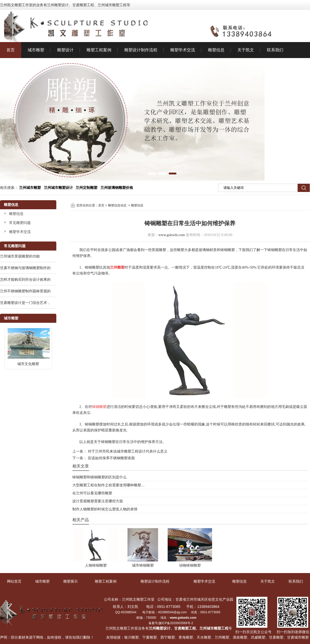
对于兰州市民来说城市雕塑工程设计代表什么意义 (127, 451)
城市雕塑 (36, 50)
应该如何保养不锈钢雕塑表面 (111, 458)
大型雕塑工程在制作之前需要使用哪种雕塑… (109, 485)
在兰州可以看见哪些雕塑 (92, 493)
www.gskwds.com (172, 235)
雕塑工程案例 (99, 50)
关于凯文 (246, 50)
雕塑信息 (216, 50)
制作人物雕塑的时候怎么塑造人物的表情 (105, 509)
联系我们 (275, 50)
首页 (11, 50)
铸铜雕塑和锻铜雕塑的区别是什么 (99, 477)
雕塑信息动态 (117, 205)
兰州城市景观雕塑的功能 (20, 256)
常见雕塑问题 (20, 223)
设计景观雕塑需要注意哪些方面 (98, 501)
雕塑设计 (65, 50)
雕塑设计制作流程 (141, 50)
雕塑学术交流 (183, 50)
